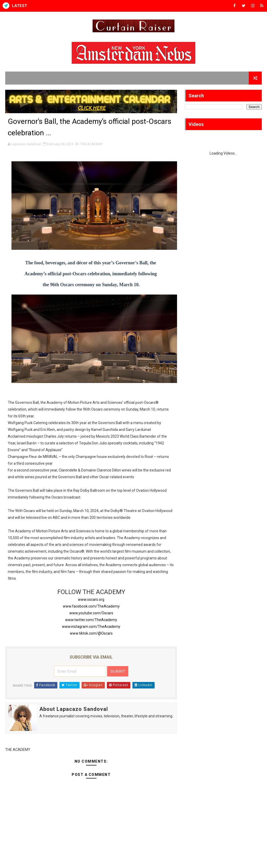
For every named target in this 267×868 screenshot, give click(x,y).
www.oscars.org (91, 599)
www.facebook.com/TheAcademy (91, 606)
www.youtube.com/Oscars (91, 613)
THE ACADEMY (92, 144)
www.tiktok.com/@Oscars (91, 633)
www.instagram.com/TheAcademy (91, 627)
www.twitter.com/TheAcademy (91, 620)
